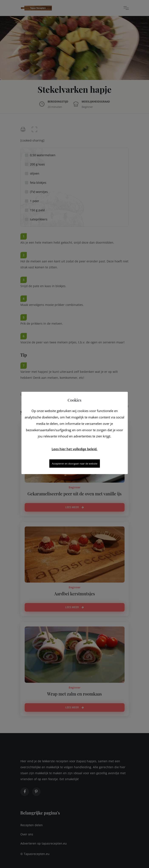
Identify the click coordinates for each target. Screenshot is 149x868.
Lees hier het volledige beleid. (74, 449)
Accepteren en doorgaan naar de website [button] (75, 464)
